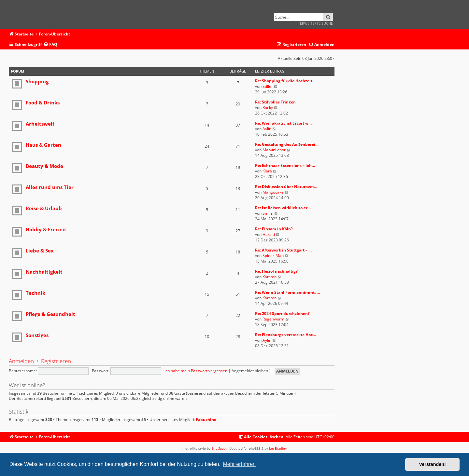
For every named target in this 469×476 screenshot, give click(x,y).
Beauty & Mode (44, 166)
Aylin (267, 129)
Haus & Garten (43, 145)
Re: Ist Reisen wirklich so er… (283, 208)
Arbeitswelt (40, 124)
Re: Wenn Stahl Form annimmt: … (287, 292)
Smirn (268, 213)
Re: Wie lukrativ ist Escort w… (283, 123)
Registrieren (56, 361)
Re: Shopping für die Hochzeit (284, 81)
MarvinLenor (274, 150)
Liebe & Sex (40, 251)
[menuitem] (50, 45)
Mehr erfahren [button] (239, 464)
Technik (36, 293)
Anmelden (21, 361)
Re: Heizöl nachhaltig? (276, 271)
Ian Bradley (278, 448)
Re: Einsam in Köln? (274, 229)
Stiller (268, 86)
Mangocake (273, 192)
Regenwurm (273, 319)
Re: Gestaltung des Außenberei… (287, 144)
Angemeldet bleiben (252, 371)
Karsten (270, 277)
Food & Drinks (43, 102)
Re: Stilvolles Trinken (275, 102)
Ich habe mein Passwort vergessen (196, 371)
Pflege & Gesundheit (50, 314)
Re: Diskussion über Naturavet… (286, 187)
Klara (267, 171)
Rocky (268, 108)
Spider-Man (273, 256)
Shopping (37, 81)
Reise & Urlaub (44, 208)
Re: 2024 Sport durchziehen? (282, 313)
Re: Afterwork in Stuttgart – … (283, 250)
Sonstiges (37, 335)
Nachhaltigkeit (44, 272)
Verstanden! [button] (433, 464)
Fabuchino (206, 420)
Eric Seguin (220, 448)
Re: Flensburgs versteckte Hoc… (285, 335)
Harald (269, 234)
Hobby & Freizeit (46, 229)
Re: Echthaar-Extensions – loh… (285, 165)
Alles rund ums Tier (50, 187)
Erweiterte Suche (316, 23)
